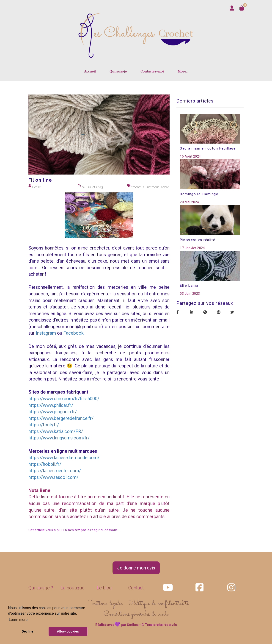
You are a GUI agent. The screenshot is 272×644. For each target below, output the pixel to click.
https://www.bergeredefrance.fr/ (61, 418)
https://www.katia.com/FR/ (56, 431)
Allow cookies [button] (68, 631)
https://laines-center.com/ (55, 471)
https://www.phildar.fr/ (51, 405)
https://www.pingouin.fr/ (53, 412)
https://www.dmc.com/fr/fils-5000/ (64, 399)
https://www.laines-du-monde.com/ (64, 458)
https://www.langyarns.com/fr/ (59, 438)
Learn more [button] (18, 620)
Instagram (46, 333)
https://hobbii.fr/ (45, 464)
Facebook (73, 333)
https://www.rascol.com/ (53, 477)
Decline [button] (27, 631)
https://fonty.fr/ (44, 425)
